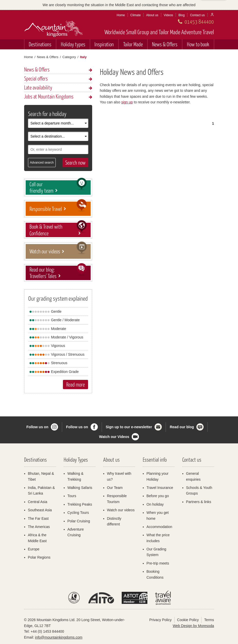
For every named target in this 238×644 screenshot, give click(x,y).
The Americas (39, 527)
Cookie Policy (188, 620)
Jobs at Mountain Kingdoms (49, 96)
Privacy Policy (160, 620)
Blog (182, 15)
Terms (209, 620)
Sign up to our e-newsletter (129, 427)
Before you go (158, 496)
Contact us (197, 15)
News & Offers (165, 44)
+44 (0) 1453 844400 (47, 631)
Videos (168, 15)
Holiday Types (76, 459)
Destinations (40, 44)
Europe (34, 549)
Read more (75, 384)
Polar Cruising (79, 521)
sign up (127, 102)
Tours (72, 496)
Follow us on (37, 427)
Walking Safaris (80, 488)
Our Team (115, 488)
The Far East (38, 518)
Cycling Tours (78, 513)
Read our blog (182, 427)
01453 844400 (199, 21)
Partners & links (199, 502)
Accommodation (159, 527)
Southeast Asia (40, 510)
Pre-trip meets (158, 563)
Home (121, 15)
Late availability (38, 87)
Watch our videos (121, 510)
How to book (198, 44)
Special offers (36, 78)
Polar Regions (39, 557)
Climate (136, 15)
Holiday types (73, 44)
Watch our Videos (114, 437)
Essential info (155, 459)
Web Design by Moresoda (193, 626)
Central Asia (38, 502)
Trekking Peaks (80, 504)
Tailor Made (133, 44)
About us (152, 15)
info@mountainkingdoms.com (59, 637)
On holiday (155, 504)
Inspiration (104, 44)
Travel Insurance (160, 488)
